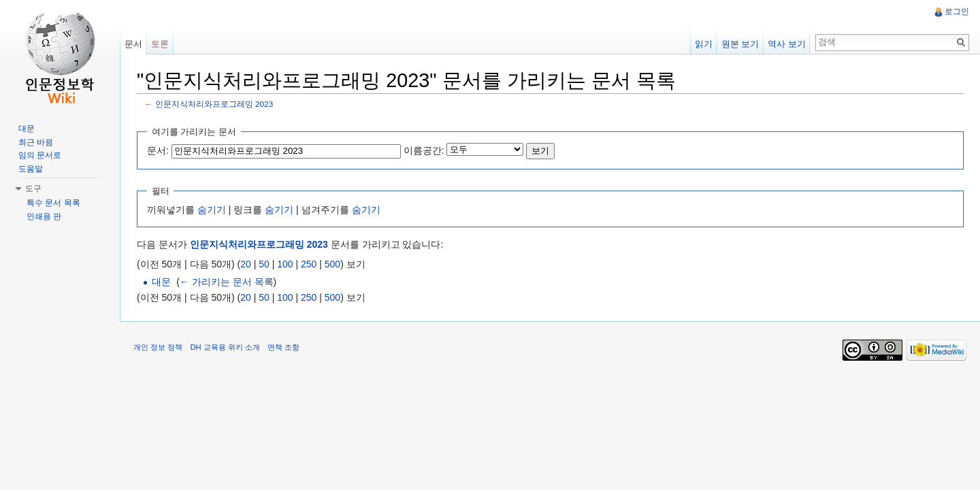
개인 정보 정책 (158, 347)
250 (309, 264)
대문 (161, 282)
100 (285, 264)
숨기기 (212, 210)
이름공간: (424, 150)
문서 (133, 44)
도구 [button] (33, 189)
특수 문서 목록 (53, 203)
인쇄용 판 (44, 216)
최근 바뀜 (36, 142)
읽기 (704, 44)
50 (264, 264)
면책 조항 (283, 347)
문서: (158, 150)
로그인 (957, 12)
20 (246, 264)
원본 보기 (740, 44)
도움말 (31, 169)
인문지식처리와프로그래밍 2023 (214, 104)
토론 (160, 44)
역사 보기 (787, 44)
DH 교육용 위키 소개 (225, 347)
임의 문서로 (40, 155)
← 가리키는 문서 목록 (227, 282)
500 (332, 264)
